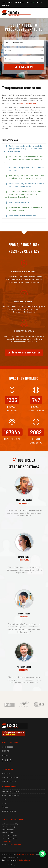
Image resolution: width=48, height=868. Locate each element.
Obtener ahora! (24, 67)
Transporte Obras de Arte (28, 103)
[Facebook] (2, 760)
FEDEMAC (5, 807)
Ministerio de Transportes (12, 791)
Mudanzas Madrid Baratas (26, 855)
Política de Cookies (9, 782)
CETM (4, 803)
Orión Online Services (24, 860)
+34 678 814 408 (9, 842)
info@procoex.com (14, 844)
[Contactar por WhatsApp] (42, 854)
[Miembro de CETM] (39, 704)
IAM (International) (9, 811)
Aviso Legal (6, 774)
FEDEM (4, 799)
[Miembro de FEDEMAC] (24, 704)
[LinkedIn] (8, 760)
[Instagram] (5, 760)
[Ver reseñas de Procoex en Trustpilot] (13, 760)
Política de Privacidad (10, 778)
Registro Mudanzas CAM (10, 795)
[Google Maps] (10, 760)
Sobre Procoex (7, 747)
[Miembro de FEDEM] (10, 704)
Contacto (5, 751)
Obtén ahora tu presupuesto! (24, 353)
